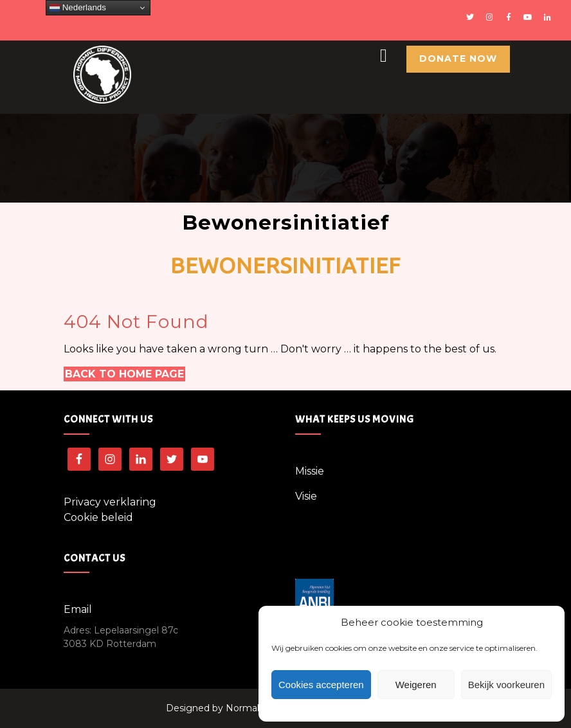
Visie (306, 496)
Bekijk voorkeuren (506, 685)
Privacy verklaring (110, 502)
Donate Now (458, 59)
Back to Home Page (124, 374)
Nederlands (78, 8)
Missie (310, 471)
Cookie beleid (98, 517)
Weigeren (416, 685)
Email (78, 609)
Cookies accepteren (321, 685)
